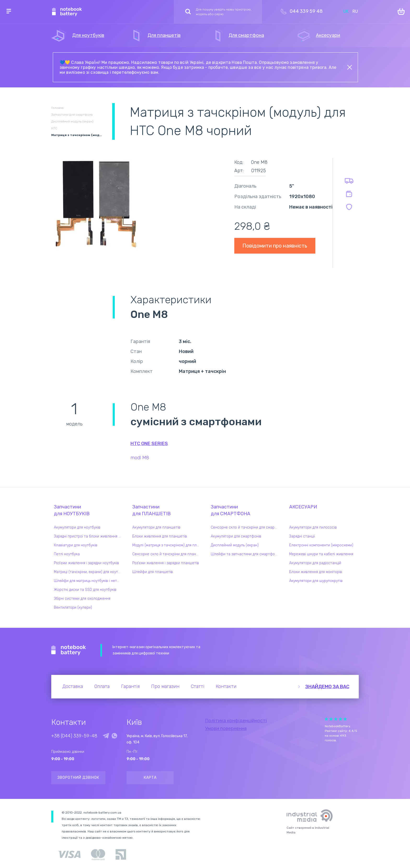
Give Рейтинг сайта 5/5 (345, 719)
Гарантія (130, 686)
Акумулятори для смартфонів (236, 536)
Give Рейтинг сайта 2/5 (331, 719)
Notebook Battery (69, 650)
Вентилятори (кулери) (73, 607)
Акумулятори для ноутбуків (77, 527)
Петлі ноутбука (67, 554)
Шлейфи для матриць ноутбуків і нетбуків (89, 581)
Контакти (226, 686)
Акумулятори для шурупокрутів (316, 581)
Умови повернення (226, 729)
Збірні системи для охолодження (82, 599)
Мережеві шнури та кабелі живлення (321, 554)
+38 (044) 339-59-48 (74, 736)
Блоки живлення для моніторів (316, 572)
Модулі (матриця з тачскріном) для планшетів (167, 545)
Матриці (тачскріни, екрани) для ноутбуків (89, 572)
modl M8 (140, 458)
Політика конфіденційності (236, 721)
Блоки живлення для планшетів (160, 536)
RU (355, 11)
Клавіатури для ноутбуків (76, 545)
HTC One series (149, 444)
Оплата (102, 686)
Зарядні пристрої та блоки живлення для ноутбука (89, 536)
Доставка (73, 686)
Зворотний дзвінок (78, 778)
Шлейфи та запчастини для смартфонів (245, 554)
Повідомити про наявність (275, 246)
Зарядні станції (302, 536)
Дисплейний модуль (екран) (235, 545)
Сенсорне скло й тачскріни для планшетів (167, 554)
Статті (198, 686)
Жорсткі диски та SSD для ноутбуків (85, 590)
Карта (150, 778)
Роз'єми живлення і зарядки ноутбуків (86, 563)
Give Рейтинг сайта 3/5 (336, 719)
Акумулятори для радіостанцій (315, 563)
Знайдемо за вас (327, 687)
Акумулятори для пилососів (313, 527)
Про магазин (165, 686)
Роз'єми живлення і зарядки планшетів (166, 563)
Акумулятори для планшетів (156, 527)
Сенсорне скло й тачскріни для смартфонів (246, 527)
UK (346, 11)
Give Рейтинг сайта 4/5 (340, 719)
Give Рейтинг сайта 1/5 (326, 719)
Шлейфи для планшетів (153, 572)
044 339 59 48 (306, 11)
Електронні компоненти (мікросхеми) (321, 545)
